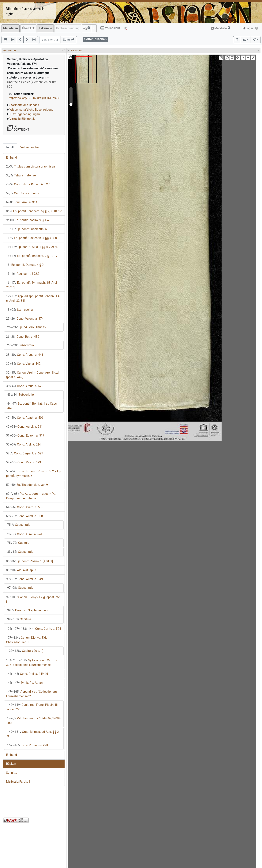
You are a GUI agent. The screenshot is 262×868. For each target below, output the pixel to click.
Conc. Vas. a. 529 (24, 462)
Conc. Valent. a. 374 (25, 319)
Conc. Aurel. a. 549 (24, 579)
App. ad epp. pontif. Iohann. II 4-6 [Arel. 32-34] (33, 298)
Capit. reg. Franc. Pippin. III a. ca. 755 (32, 707)
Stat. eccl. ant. (21, 310)
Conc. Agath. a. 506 (25, 418)
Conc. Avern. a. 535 (25, 507)
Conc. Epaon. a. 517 (25, 436)
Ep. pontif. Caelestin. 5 (26, 229)
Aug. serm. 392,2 (23, 274)
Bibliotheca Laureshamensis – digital (26, 11)
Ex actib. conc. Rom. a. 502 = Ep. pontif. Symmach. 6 (34, 474)
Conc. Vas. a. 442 (23, 364)
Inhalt (10, 147)
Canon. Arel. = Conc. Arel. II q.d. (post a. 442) (33, 375)
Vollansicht (110, 28)
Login (247, 28)
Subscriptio (21, 345)
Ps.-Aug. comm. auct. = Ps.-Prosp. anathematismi (32, 496)
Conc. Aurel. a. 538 (24, 516)
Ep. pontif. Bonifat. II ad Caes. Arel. (32, 406)
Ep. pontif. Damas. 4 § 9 (25, 265)
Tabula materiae (21, 175)
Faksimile (45, 28)
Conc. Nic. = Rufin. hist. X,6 (28, 184)
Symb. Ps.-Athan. (25, 683)
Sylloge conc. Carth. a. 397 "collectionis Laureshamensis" (32, 663)
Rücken (11, 764)
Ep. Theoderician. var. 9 (27, 485)
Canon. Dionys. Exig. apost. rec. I (33, 599)
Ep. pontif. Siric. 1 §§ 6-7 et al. (32, 247)
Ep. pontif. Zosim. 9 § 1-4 (27, 220)
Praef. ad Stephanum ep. (28, 610)
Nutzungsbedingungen (25, 114)
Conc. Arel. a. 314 (22, 202)
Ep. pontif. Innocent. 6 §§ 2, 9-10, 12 (34, 211)
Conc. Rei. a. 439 (23, 337)
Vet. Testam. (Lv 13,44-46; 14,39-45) (34, 721)
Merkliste (221, 28)
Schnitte (12, 773)
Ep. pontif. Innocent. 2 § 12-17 (32, 256)
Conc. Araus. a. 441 (25, 355)
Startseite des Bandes (24, 105)
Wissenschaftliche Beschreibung (31, 110)
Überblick (28, 28)
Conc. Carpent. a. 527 (25, 453)
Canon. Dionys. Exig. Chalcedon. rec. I (27, 640)
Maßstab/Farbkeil (18, 782)
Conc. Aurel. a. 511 (24, 427)
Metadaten (11, 28)
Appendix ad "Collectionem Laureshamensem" (31, 694)
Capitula (18, 543)
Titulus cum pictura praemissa (30, 166)
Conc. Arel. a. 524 (23, 444)
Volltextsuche (29, 147)
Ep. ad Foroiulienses (26, 327)
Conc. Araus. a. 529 (25, 386)
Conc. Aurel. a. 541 (24, 534)
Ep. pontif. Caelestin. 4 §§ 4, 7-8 (31, 238)
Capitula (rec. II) (25, 651)
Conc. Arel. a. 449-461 (28, 674)
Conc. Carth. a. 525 (34, 629)
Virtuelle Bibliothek (22, 119)
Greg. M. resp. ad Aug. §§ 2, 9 (33, 734)
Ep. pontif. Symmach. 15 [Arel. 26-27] (32, 285)
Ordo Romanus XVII (28, 745)
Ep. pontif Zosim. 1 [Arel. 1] (30, 561)
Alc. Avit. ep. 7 (21, 570)
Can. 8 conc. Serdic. (23, 193)
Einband (11, 158)
